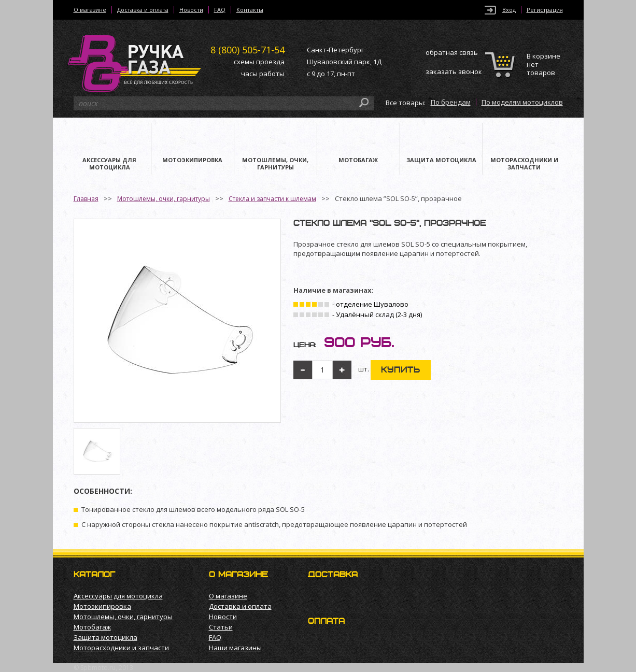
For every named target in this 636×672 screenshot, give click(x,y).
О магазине (90, 10)
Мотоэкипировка (102, 606)
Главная (86, 199)
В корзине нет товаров (543, 65)
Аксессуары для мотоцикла (118, 596)
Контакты (250, 10)
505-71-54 (248, 50)
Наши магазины (235, 648)
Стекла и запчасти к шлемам (272, 199)
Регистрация (545, 10)
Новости (191, 10)
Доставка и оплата (143, 10)
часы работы (263, 74)
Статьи (221, 627)
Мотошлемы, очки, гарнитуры (164, 199)
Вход (509, 10)
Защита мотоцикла (105, 637)
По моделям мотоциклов (522, 102)
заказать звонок (454, 72)
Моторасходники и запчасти (121, 648)
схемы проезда (259, 62)
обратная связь (452, 52)
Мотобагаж (92, 627)
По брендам (451, 102)
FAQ (220, 10)
